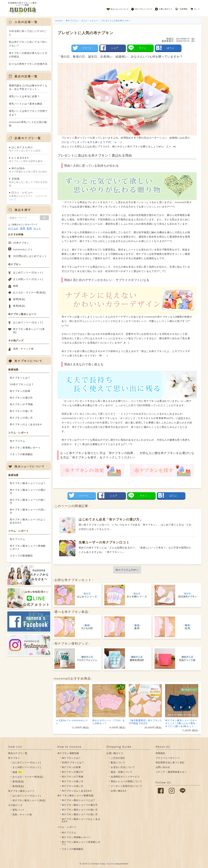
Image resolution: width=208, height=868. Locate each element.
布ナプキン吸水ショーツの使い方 (28, 501)
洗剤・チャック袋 (23, 349)
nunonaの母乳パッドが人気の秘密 (28, 124)
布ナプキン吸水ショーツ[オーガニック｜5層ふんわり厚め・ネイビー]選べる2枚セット (181, 723)
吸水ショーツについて (118, 8)
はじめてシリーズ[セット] (28, 272)
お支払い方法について (123, 767)
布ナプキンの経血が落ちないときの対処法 (28, 55)
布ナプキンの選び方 (21, 398)
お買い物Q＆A (119, 791)
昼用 (23, 228)
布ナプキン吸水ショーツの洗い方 (28, 511)
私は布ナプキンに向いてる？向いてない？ (28, 44)
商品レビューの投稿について (126, 781)
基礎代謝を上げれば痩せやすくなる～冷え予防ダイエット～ (28, 87)
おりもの (13, 228)
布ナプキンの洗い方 (21, 418)
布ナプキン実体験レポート (25, 447)
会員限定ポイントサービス (125, 777)
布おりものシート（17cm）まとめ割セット (109, 722)
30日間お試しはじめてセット (30, 256)
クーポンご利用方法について (126, 786)
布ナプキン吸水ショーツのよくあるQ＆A (28, 521)
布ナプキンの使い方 (21, 411)
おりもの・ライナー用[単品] (29, 292)
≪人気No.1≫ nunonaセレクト (72, 722)
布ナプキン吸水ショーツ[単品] (29, 331)
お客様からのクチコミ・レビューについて (29, 196)
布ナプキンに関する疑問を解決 (29, 159)
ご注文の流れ (118, 758)
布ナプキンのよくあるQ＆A (26, 424)
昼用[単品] (19, 299)
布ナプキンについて (142, 8)
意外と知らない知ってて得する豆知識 (29, 182)
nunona (111, 864)
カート (195, 8)
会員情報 (182, 8)
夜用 (29, 228)
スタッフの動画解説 (21, 454)
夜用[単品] (19, 306)
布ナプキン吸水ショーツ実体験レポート (28, 547)
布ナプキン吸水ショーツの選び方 (28, 491)
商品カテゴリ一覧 (18, 753)
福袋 (16, 286)
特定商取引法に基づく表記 (170, 762)
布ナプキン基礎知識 (68, 753)
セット (37, 228)
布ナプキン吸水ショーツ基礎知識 (75, 795)
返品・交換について (122, 772)
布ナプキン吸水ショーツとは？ (28, 483)
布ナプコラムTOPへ (127, 570)
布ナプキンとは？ (20, 378)
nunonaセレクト (23, 249)
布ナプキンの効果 (20, 391)
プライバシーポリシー (168, 758)
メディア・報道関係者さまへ (171, 772)
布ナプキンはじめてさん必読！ (29, 149)
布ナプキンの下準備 (21, 404)
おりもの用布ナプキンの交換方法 (28, 64)
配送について (118, 762)
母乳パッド (19, 810)
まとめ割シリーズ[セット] (28, 279)
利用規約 (160, 753)
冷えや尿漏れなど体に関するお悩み (29, 170)
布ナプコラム (17, 441)
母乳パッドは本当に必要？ (24, 96)
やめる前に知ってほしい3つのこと (28, 33)
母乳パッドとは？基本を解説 (26, 104)
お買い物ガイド (164, 8)
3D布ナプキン (21, 243)
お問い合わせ (163, 767)
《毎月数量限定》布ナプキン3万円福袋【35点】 (145, 722)
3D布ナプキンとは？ (22, 384)
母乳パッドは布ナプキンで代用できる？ (28, 113)
